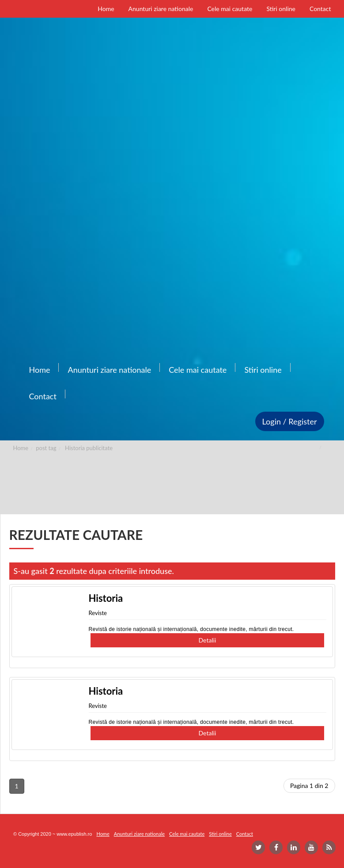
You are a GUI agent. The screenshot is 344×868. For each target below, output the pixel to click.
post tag (46, 448)
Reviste (98, 613)
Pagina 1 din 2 (309, 786)
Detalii (208, 640)
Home (21, 448)
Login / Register (290, 421)
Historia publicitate (89, 448)
